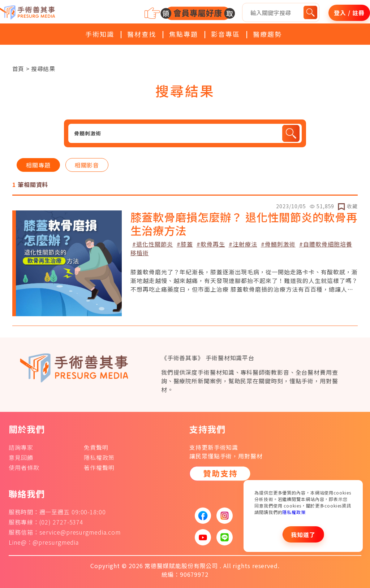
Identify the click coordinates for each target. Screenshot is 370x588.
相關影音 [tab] (87, 165)
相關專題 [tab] (38, 165)
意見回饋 (21, 457)
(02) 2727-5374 (62, 522)
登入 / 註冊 (349, 13)
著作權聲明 (99, 467)
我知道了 (303, 535)
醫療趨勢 (267, 34)
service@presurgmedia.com (80, 532)
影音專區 (225, 34)
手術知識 (100, 34)
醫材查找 (142, 34)
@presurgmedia (56, 542)
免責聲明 (96, 447)
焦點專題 (184, 34)
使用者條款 (24, 467)
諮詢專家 (21, 447)
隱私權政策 (294, 512)
